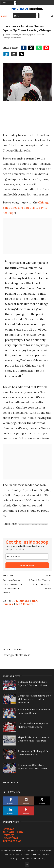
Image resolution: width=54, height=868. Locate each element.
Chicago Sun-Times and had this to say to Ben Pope (26, 208)
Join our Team (13, 832)
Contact (8, 829)
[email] (27, 557)
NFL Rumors (21, 601)
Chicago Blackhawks (12, 38)
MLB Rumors (25, 604)
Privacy (8, 835)
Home (4, 16)
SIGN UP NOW (27, 565)
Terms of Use (12, 841)
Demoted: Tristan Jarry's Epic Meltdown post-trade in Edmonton (34, 699)
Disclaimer (11, 838)
